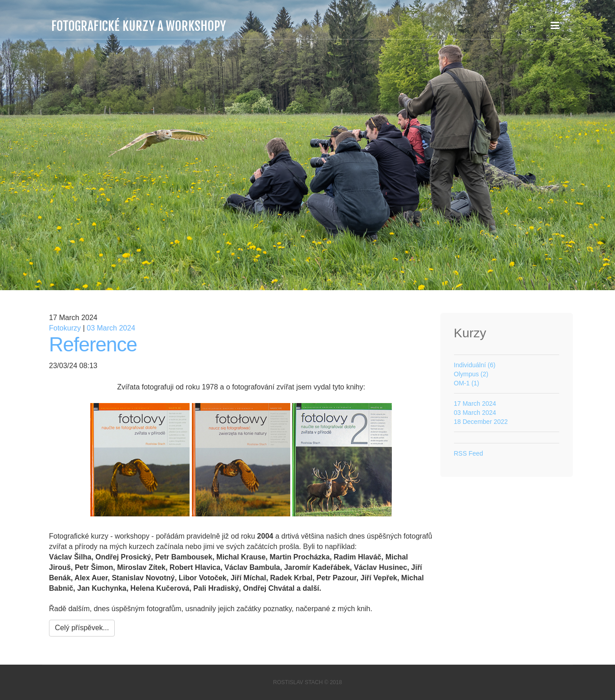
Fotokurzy (65, 328)
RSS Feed (469, 453)
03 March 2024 (111, 328)
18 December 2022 (481, 422)
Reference (93, 344)
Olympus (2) (471, 374)
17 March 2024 (475, 403)
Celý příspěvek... (82, 628)
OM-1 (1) (467, 383)
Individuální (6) (475, 365)
